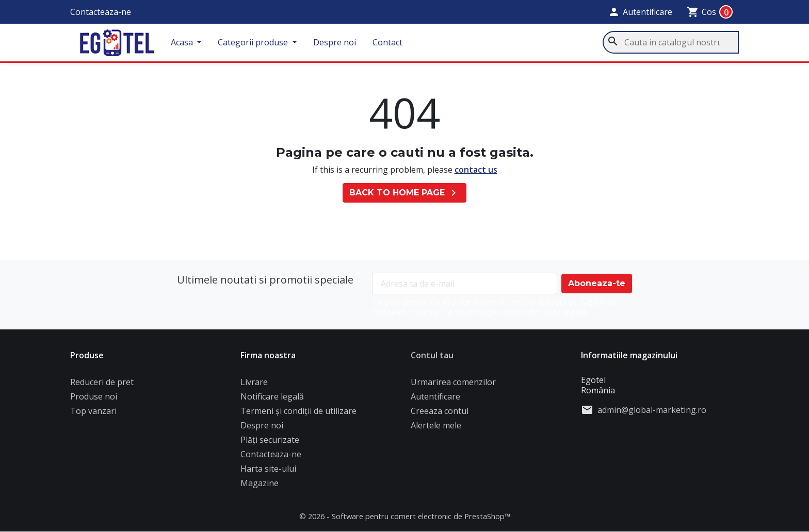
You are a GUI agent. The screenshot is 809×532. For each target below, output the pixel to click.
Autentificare (435, 401)
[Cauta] (671, 44)
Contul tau (432, 359)
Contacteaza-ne (101, 12)
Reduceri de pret (102, 386)
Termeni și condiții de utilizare (298, 415)
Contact (397, 44)
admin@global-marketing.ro (652, 414)
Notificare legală (272, 401)
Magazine (260, 487)
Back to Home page (405, 197)
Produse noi (94, 401)
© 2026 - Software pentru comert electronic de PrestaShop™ (405, 520)
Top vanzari (93, 415)
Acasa (193, 44)
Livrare (254, 386)
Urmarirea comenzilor (453, 386)
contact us (476, 173)
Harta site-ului (268, 473)
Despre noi (344, 44)
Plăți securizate (270, 444)
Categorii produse (264, 44)
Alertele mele (436, 429)
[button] (640, 12)
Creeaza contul (440, 415)
